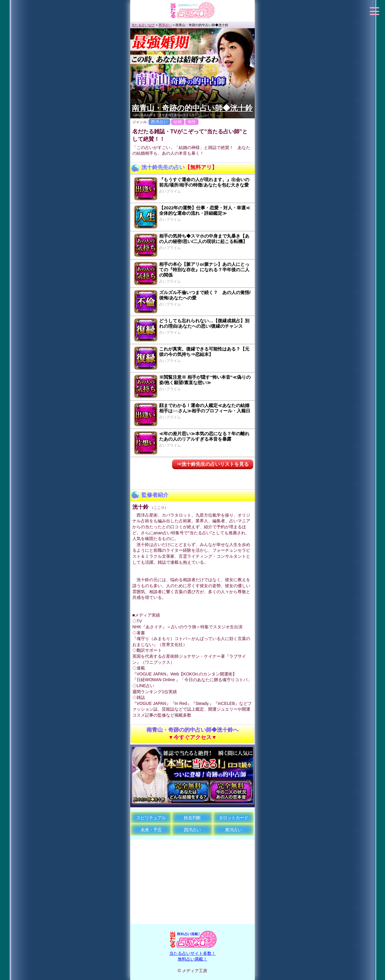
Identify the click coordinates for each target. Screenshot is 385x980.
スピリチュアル (151, 818)
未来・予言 (151, 830)
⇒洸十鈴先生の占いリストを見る (213, 464)
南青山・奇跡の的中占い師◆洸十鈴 (192, 108)
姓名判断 (192, 818)
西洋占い (192, 830)
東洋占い (233, 830)
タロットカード (233, 818)
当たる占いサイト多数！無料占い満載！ (193, 953)
